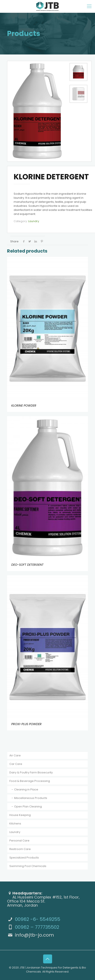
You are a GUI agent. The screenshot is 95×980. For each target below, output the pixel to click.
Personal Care (19, 841)
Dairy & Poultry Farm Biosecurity (31, 772)
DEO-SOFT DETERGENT (27, 565)
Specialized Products (24, 858)
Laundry (34, 221)
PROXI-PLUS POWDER (26, 724)
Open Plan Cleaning (28, 806)
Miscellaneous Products (31, 798)
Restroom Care (20, 849)
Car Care (16, 764)
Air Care (15, 755)
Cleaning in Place (26, 789)
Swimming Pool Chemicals (28, 866)
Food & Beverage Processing (30, 781)
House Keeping (20, 815)
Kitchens (15, 824)
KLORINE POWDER (24, 405)
